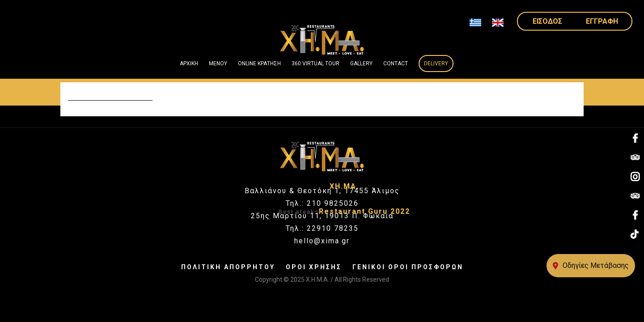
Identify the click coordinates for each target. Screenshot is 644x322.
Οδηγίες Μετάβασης (591, 265)
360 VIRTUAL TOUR (316, 64)
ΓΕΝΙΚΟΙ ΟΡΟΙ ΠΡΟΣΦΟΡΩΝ (408, 267)
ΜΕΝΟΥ (218, 64)
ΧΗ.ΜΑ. (344, 186)
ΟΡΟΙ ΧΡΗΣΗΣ (314, 267)
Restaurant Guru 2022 (364, 211)
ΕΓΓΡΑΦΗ (602, 21)
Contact (396, 64)
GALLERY (361, 64)
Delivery (436, 64)
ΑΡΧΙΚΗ (189, 64)
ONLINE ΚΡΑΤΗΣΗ (259, 64)
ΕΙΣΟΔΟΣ (547, 21)
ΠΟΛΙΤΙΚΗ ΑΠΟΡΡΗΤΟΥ (228, 267)
